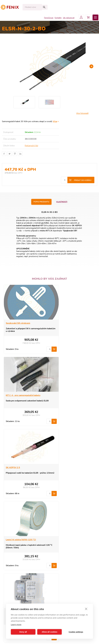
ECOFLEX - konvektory (15, 560)
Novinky (9, 579)
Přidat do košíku (83, 180)
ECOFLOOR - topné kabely (17, 564)
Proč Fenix (58, 564)
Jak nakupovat (67, 18)
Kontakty (56, 18)
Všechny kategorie (15, 585)
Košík (56, 575)
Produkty (57, 556)
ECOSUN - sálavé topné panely (19, 556)
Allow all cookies (50, 632)
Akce (8, 575)
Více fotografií (82, 113)
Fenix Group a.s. (60, 583)
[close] (86, 609)
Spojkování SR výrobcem (18, 323)
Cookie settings (76, 632)
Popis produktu (41, 202)
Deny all (23, 632)
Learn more (16, 624)
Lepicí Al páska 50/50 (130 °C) (68, 395)
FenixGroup (47, 18)
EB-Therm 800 (13, 468)
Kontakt (57, 571)
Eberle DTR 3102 (62, 468)
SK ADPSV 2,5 (13, 395)
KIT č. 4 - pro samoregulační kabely (71, 323)
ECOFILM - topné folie (15, 567)
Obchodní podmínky (62, 567)
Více (55, 121)
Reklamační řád (31, 146)
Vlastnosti (62, 202)
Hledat (39, 7)
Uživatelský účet (60, 579)
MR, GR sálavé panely (15, 571)
